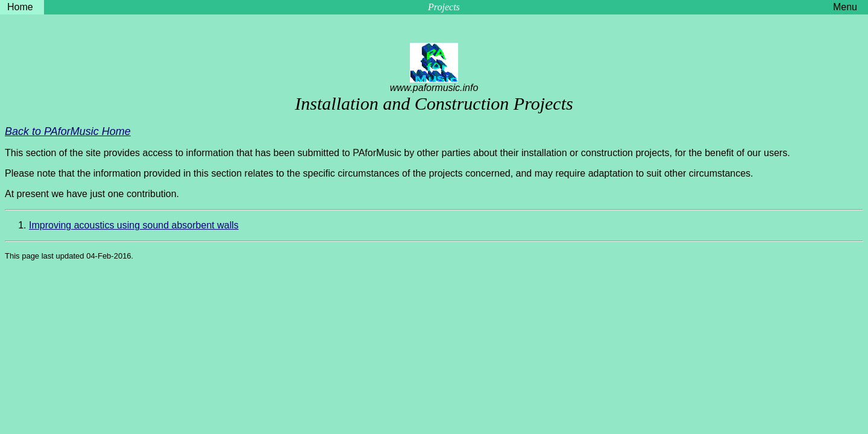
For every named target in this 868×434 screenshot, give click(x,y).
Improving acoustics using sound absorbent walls (134, 225)
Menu (845, 7)
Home (20, 7)
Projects (444, 7)
